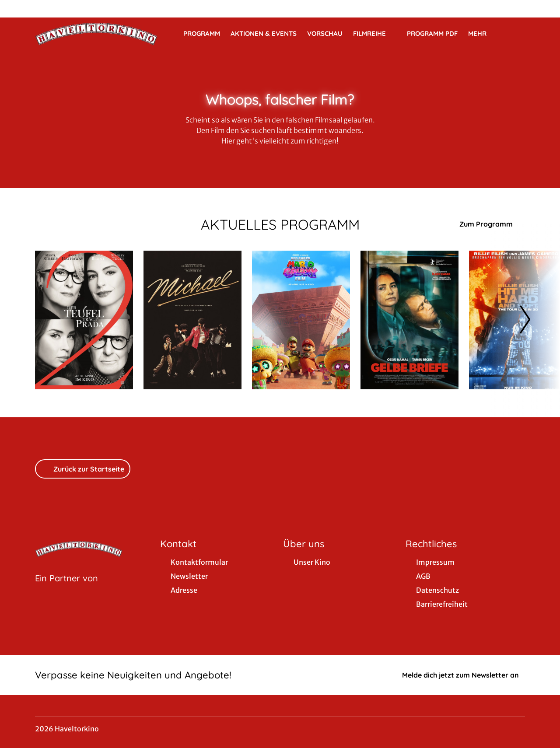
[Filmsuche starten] (516, 33)
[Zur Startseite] (96, 33)
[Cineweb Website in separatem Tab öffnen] (66, 589)
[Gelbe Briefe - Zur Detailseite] (409, 320)
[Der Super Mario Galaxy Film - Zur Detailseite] (301, 320)
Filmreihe (375, 34)
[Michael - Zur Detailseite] (192, 320)
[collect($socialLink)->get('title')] (16, 9)
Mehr (483, 34)
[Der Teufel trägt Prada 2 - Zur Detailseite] (84, 320)
